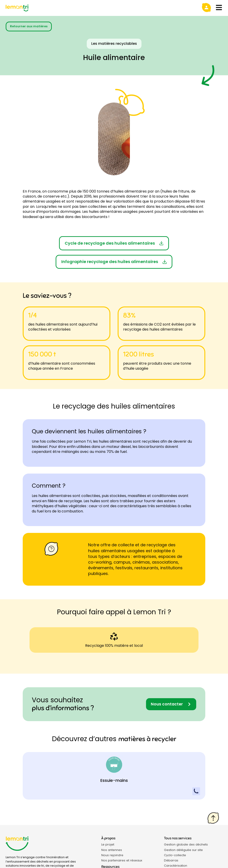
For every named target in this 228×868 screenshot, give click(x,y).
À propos (108, 838)
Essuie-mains (114, 781)
